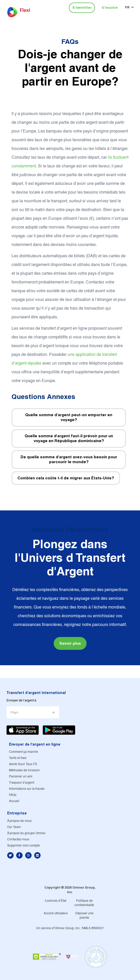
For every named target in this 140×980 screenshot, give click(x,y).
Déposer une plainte (84, 916)
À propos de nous (19, 821)
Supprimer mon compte (24, 846)
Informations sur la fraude (27, 789)
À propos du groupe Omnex (26, 833)
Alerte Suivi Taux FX (23, 764)
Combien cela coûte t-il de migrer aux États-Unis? (66, 478)
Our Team (14, 827)
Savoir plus (70, 643)
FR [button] (127, 7)
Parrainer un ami (21, 777)
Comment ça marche (24, 752)
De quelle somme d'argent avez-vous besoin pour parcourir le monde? (69, 459)
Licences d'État (56, 901)
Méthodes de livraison (24, 770)
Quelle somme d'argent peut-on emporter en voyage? (69, 417)
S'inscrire (110, 8)
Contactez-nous (18, 839)
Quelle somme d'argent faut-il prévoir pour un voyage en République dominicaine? (69, 438)
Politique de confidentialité (84, 903)
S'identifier (82, 8)
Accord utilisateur (56, 913)
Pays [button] (14, 713)
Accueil (14, 801)
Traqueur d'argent (22, 783)
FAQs (70, 41)
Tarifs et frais (18, 758)
